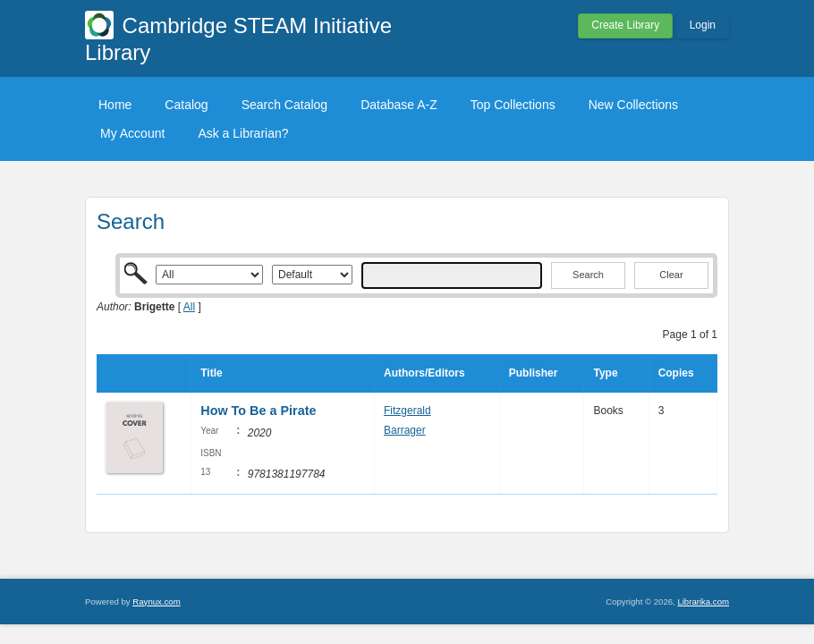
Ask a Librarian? (243, 133)
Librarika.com (703, 602)
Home (115, 105)
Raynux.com (156, 602)
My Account (132, 133)
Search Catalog (285, 105)
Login (703, 25)
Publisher (534, 373)
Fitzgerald (407, 411)
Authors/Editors (424, 373)
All (189, 307)
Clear (671, 275)
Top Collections (513, 105)
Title (211, 373)
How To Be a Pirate (260, 411)
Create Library (625, 25)
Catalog (186, 105)
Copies (676, 373)
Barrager (405, 430)
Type (605, 373)
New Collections (633, 105)
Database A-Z (399, 105)
